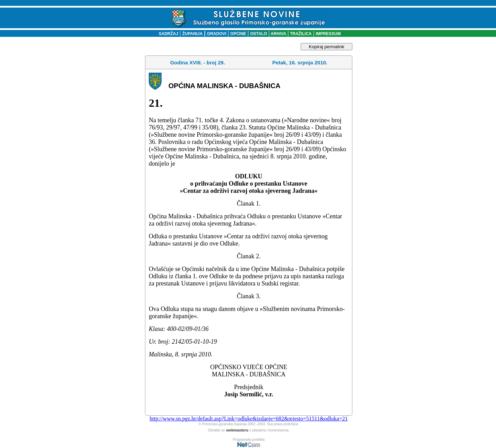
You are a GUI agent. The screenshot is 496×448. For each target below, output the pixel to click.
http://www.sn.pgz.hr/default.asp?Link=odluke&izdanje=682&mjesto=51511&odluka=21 (249, 419)
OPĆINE (238, 34)
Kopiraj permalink (327, 47)
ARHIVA (278, 34)
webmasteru (237, 430)
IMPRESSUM (328, 34)
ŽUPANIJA (192, 34)
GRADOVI (217, 34)
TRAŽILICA (300, 34)
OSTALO (259, 34)
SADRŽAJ (167, 34)
